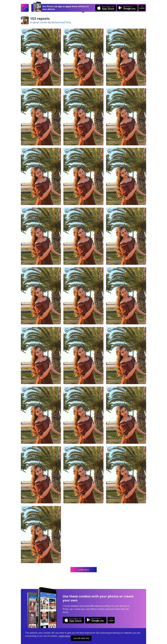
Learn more (64, 636)
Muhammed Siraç (61, 22)
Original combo (39, 22)
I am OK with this (81, 638)
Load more (84, 570)
